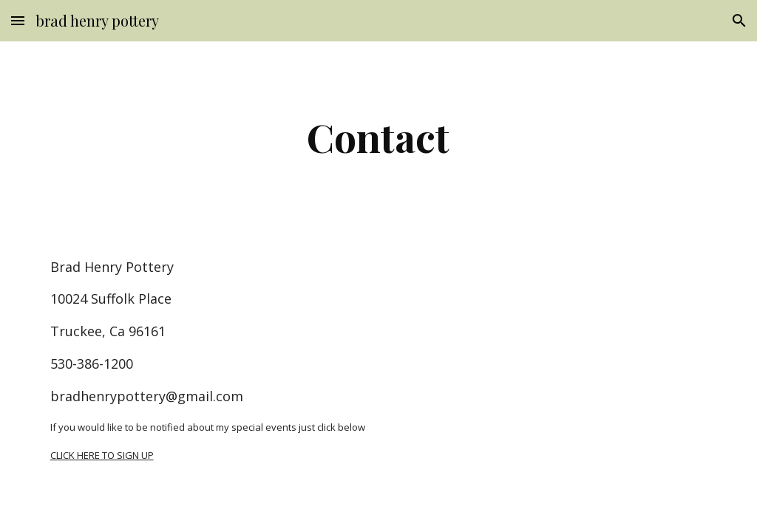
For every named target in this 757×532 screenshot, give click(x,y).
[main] (378, 137)
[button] (18, 20)
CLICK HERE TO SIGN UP (102, 455)
